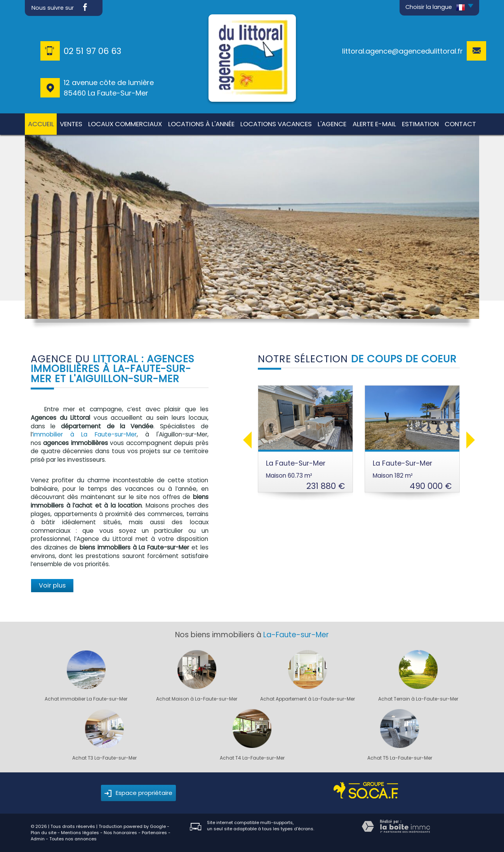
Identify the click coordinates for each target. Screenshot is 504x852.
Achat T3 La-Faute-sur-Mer (104, 758)
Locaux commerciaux (125, 124)
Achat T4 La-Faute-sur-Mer (252, 758)
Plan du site (43, 833)
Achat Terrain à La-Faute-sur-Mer (418, 699)
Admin (38, 839)
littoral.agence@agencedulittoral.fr (402, 51)
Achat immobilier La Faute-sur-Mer (86, 699)
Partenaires (154, 833)
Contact (460, 124)
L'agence (332, 124)
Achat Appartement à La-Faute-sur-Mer (308, 699)
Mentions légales (80, 833)
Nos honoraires (120, 833)
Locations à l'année (201, 124)
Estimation (420, 124)
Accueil (41, 124)
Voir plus (52, 585)
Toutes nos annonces (73, 839)
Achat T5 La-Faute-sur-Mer (400, 758)
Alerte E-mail (374, 124)
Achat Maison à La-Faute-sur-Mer (197, 699)
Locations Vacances (276, 124)
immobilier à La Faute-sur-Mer (85, 434)
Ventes (71, 124)
